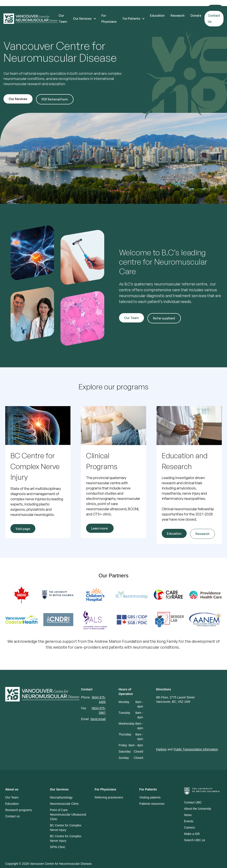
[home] (31, 19)
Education (157, 15)
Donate (196, 15)
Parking (161, 749)
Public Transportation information (196, 749)
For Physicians (109, 19)
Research (178, 15)
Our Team (63, 19)
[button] (84, 19)
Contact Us (214, 19)
